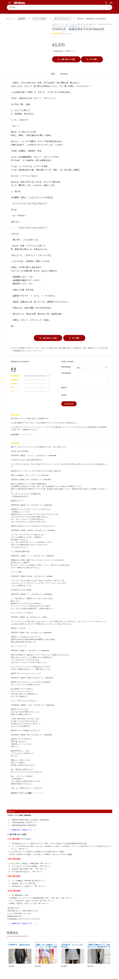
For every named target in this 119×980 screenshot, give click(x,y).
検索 (109, 7)
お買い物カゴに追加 (68, 59)
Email (64, 395)
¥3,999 (54, 24)
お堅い (108, 24)
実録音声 (22, 19)
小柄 (62, 942)
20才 (84, 24)
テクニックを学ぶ (40, 19)
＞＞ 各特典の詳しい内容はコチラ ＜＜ (22, 830)
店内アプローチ (18, 942)
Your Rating (66, 367)
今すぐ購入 (94, 59)
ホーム (9, 19)
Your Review (66, 373)
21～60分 (78, 24)
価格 (90, 24)
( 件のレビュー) (67, 34)
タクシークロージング (62, 19)
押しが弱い (66, 26)
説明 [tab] (53, 74)
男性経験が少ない (75, 26)
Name (64, 388)
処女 (71, 942)
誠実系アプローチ (94, 348)
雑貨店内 (104, 942)
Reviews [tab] (64, 74)
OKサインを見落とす (99, 24)
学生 (87, 24)
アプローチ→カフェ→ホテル (66, 24)
